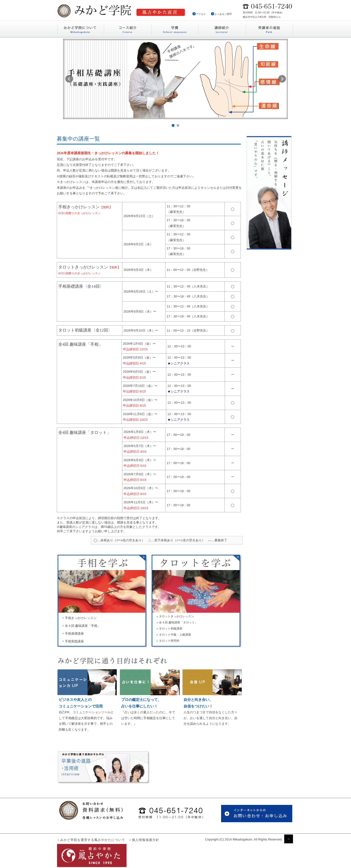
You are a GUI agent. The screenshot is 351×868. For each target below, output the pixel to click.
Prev (69, 79)
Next (282, 79)
